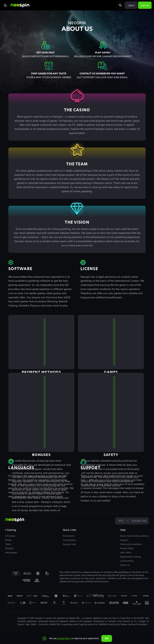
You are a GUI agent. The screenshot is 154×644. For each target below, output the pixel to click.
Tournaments (69, 540)
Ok (107, 638)
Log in (131, 5)
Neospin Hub (69, 544)
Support (124, 540)
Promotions (69, 536)
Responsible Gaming (130, 557)
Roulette (9, 548)
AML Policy (126, 553)
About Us (125, 565)
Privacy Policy (127, 548)
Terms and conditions (131, 544)
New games (11, 553)
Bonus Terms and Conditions (134, 536)
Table (8, 544)
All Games (10, 536)
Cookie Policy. (64, 638)
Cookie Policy (127, 561)
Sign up (145, 5)
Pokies (8, 540)
